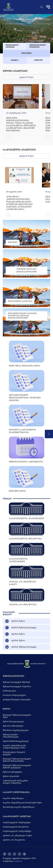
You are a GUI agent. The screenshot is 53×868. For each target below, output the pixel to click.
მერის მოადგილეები (13, 722)
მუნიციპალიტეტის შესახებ (16, 682)
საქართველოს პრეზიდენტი (17, 823)
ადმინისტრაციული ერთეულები (38, 46)
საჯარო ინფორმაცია (13, 798)
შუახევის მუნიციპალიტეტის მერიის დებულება (17, 767)
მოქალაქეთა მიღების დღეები (14, 753)
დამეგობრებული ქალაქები (17, 700)
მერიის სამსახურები (13, 726)
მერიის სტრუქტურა (13, 772)
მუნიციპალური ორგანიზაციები (11, 736)
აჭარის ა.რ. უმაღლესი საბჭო (17, 836)
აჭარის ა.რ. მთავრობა (14, 840)
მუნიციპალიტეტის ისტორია (17, 687)
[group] (21, 113)
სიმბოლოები (9, 691)
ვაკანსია (15, 60)
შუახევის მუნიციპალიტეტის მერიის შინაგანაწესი (17, 760)
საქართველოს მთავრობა (16, 827)
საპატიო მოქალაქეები (14, 695)
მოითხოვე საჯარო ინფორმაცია (19, 807)
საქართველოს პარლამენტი (17, 831)
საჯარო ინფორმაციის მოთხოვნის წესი (22, 803)
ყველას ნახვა (26, 77)
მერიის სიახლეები (15, 71)
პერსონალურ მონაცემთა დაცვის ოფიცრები (16, 782)
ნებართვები (26, 53)
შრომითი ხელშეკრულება (16, 730)
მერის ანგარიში (11, 776)
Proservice (17, 861)
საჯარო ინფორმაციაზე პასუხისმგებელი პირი (14, 747)
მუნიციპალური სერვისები (12, 46)
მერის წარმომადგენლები (16, 741)
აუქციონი (38, 60)
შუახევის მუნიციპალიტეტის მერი (17, 716)
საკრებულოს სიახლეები (19, 150)
